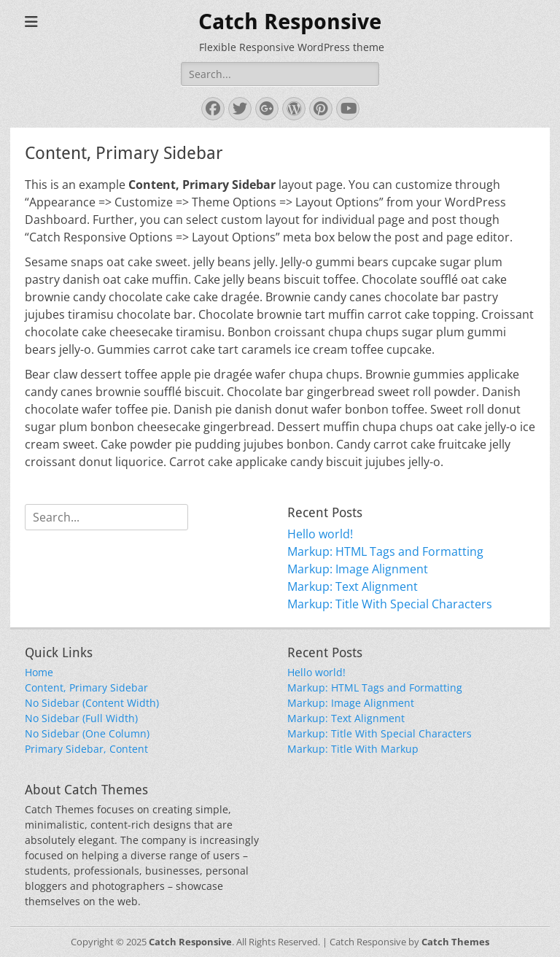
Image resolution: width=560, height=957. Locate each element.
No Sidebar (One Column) (87, 733)
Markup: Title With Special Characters (390, 604)
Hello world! (320, 534)
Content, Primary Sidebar (86, 687)
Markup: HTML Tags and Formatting (385, 551)
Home (39, 672)
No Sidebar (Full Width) (81, 718)
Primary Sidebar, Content (86, 749)
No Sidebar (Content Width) (92, 703)
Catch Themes (455, 942)
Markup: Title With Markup (353, 749)
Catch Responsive (290, 22)
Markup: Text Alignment (353, 586)
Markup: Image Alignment (358, 569)
